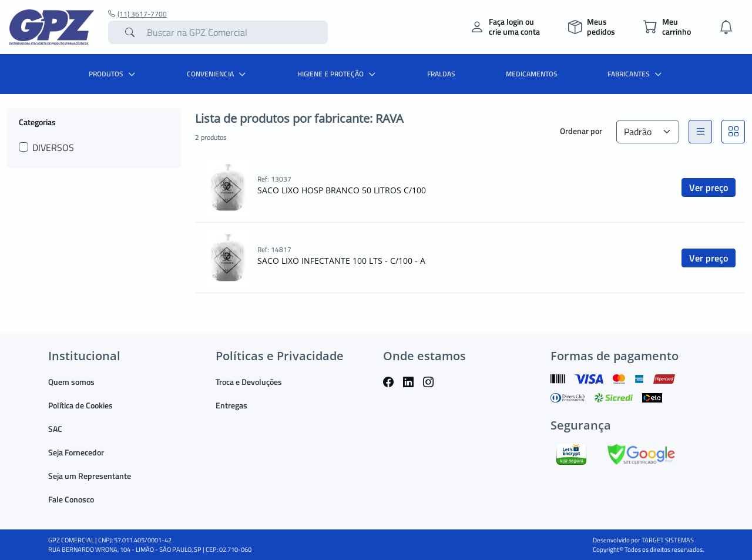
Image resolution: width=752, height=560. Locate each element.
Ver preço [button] (709, 187)
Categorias (37, 122)
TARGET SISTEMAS (668, 540)
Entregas (231, 405)
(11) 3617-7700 (137, 14)
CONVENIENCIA (218, 74)
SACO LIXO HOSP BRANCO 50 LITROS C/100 (342, 190)
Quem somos (71, 382)
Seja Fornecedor (76, 452)
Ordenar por (581, 131)
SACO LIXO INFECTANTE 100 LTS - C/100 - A (341, 261)
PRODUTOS (113, 74)
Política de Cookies (80, 405)
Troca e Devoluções (249, 382)
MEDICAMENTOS (532, 74)
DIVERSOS (53, 147)
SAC (55, 429)
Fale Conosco (71, 499)
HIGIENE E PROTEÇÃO (338, 74)
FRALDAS (441, 74)
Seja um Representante (90, 476)
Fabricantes (636, 74)
